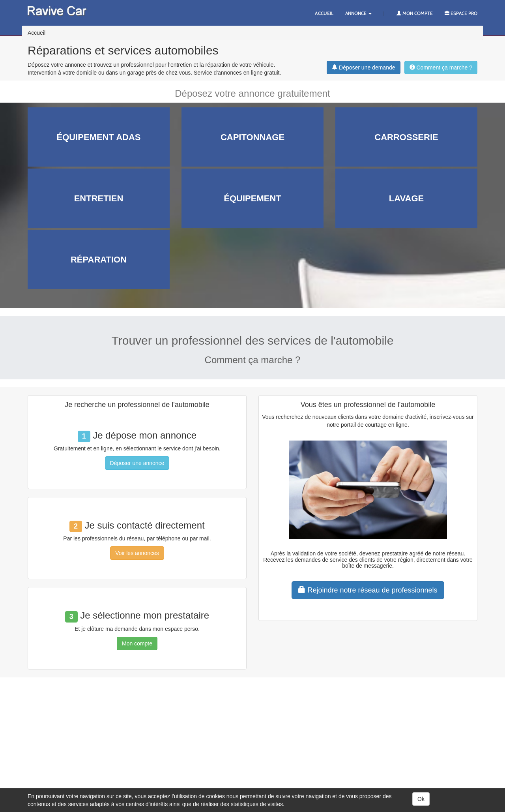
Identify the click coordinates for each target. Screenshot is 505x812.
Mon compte (415, 13)
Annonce (358, 13)
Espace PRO (461, 13)
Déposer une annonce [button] (137, 463)
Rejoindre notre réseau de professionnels (368, 590)
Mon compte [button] (137, 643)
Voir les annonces (137, 553)
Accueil (324, 13)
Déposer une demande (363, 68)
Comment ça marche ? (441, 68)
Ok (421, 799)
